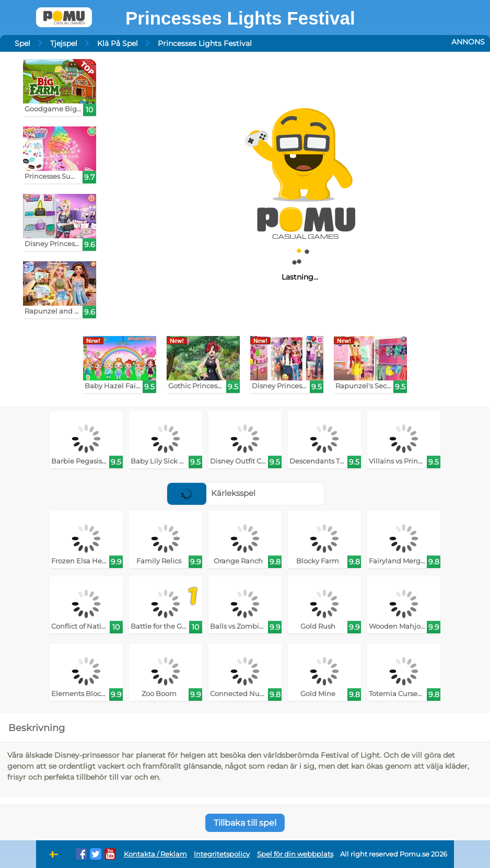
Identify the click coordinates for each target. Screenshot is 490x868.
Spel (22, 43)
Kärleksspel (211, 493)
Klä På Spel (118, 43)
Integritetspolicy (222, 854)
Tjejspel (64, 43)
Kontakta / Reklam (155, 854)
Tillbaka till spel (245, 823)
